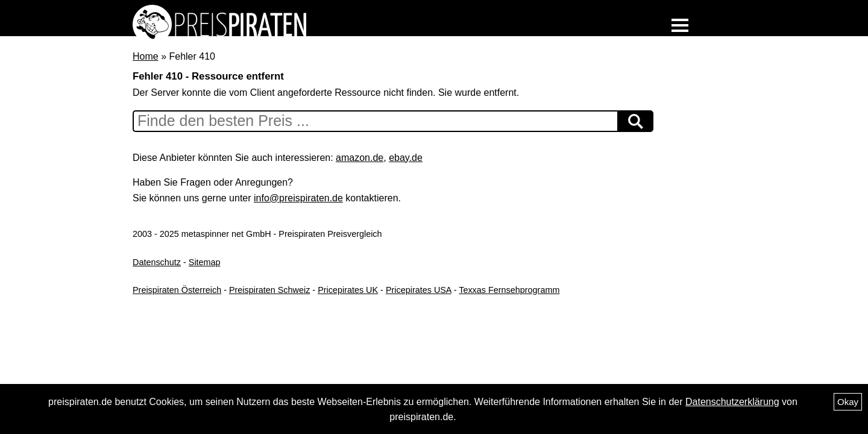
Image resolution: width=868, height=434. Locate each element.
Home (146, 56)
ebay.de (406, 158)
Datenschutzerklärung (732, 402)
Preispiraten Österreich (177, 290)
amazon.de (360, 158)
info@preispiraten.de (298, 198)
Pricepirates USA (419, 290)
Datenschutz (157, 262)
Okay (848, 402)
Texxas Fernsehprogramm (509, 290)
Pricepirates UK (348, 290)
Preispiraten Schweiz (269, 290)
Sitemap (205, 262)
